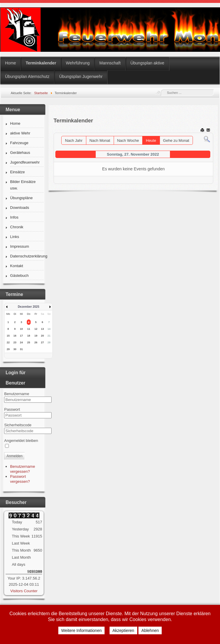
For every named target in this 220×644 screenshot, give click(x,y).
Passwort (12, 409)
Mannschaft (110, 63)
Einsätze (17, 172)
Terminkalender (41, 63)
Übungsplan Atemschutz (27, 76)
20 (42, 336)
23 (15, 342)
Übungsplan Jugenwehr (81, 76)
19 (36, 336)
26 (36, 342)
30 (15, 349)
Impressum (19, 246)
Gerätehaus (20, 153)
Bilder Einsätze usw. (23, 185)
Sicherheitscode (18, 425)
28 (49, 342)
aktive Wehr (20, 133)
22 (8, 342)
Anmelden (14, 456)
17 (21, 336)
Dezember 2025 (28, 307)
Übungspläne (21, 198)
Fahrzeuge (19, 143)
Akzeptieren (123, 630)
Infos (14, 217)
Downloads (19, 208)
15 (8, 336)
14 (49, 329)
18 (29, 336)
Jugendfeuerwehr (25, 162)
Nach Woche (128, 140)
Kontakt (16, 266)
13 (42, 329)
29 (8, 349)
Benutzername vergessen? (23, 469)
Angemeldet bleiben (21, 441)
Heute (151, 140)
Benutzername (17, 394)
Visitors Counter (24, 591)
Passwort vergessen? (20, 479)
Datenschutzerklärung (27, 256)
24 (21, 342)
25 (29, 342)
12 (36, 329)
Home (10, 63)
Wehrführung (78, 63)
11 (29, 329)
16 (15, 336)
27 (42, 342)
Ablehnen (150, 630)
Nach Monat (100, 140)
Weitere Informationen (81, 630)
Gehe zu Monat (176, 140)
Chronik (17, 227)
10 (21, 329)
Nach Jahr (74, 140)
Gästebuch (19, 276)
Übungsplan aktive (147, 63)
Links (14, 237)
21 (49, 336)
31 (21, 349)
